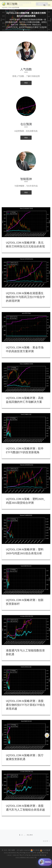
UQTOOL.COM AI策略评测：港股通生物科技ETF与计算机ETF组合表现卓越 (25, 705)
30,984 (30, 835)
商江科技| (35, 850)
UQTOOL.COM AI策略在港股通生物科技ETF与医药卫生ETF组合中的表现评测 (25, 297)
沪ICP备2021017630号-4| (29, 853)
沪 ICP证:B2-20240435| (31, 855)
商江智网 (12, 850)
